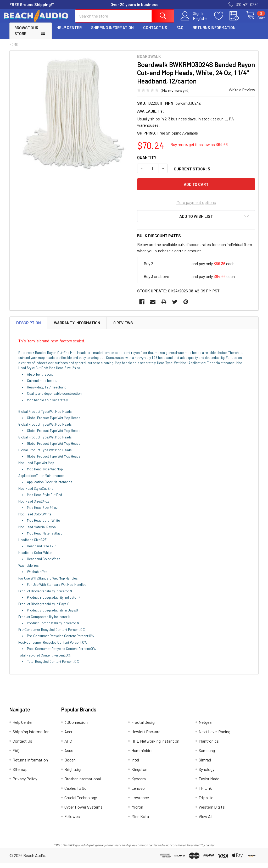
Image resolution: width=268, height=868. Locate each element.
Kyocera (139, 783)
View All (205, 821)
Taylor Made (209, 783)
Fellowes (72, 821)
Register (194, 21)
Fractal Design (144, 727)
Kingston (139, 774)
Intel (135, 764)
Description (29, 327)
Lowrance (140, 802)
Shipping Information (112, 32)
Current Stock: (192, 173)
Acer (68, 736)
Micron (137, 812)
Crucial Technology (81, 802)
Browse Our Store (26, 35)
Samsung (207, 755)
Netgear (206, 727)
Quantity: (147, 162)
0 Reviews (123, 327)
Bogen (70, 764)
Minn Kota (140, 821)
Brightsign (73, 774)
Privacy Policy (25, 783)
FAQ (180, 32)
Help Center (69, 32)
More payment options (196, 207)
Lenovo (138, 793)
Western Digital (212, 812)
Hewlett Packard (146, 736)
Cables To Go (76, 793)
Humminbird (142, 755)
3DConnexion (76, 727)
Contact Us (155, 32)
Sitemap (20, 774)
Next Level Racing (214, 736)
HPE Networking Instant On (155, 746)
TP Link (205, 793)
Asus (69, 755)
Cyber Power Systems (83, 812)
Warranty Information (77, 327)
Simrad (205, 764)
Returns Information (214, 32)
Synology (206, 774)
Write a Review (242, 94)
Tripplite (206, 802)
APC (68, 746)
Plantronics (209, 746)
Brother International (83, 783)
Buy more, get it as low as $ (199, 149)
